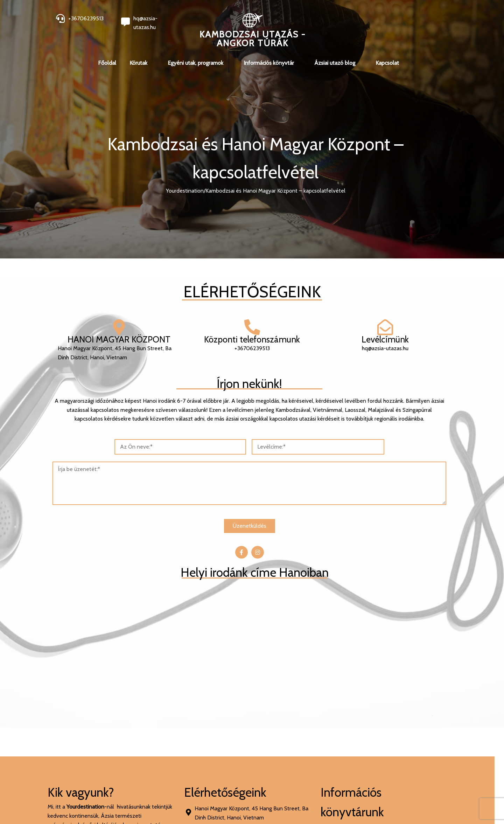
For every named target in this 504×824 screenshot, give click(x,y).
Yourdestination (185, 191)
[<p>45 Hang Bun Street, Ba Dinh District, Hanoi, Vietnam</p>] (364, 466)
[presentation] (264, 735)
